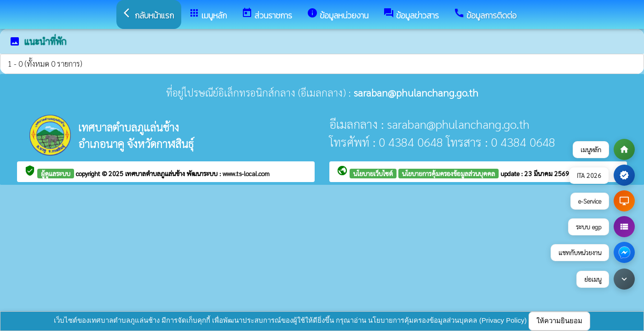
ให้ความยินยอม (559, 321)
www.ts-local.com (246, 173)
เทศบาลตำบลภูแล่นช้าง (156, 173)
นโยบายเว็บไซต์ (373, 173)
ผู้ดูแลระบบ (56, 173)
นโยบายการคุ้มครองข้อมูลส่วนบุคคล (448, 173)
